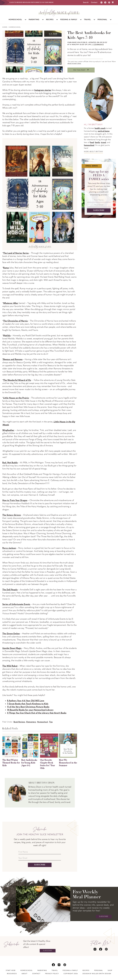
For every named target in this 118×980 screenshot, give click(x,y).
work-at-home (104, 131)
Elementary (31, 722)
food (92, 143)
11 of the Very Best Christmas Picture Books (28, 707)
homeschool (89, 145)
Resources (12, 974)
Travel (55, 971)
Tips (51, 722)
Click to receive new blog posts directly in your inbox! (32, 3)
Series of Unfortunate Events (16, 604)
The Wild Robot (10, 666)
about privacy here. (74, 63)
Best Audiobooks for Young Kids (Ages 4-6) (29, 763)
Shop (110, 971)
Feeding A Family (70, 971)
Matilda (7, 336)
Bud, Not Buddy (10, 463)
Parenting (42, 971)
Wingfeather (8, 430)
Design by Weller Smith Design (97, 974)
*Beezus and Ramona (12, 360)
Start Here (11, 971)
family (97, 143)
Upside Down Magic (12, 648)
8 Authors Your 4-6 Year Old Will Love (26, 701)
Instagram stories (43, 90)
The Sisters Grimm (12, 515)
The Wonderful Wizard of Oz (17, 380)
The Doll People (10, 590)
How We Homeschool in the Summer (68, 763)
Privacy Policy (52, 974)
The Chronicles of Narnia (15, 321)
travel (103, 143)
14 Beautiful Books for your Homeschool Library (30, 710)
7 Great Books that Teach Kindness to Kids (28, 704)
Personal (99, 971)
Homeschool (43, 722)
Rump (6, 268)
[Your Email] (40, 859)
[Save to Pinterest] (81, 70)
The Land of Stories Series (16, 253)
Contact (94, 3)
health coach (100, 128)
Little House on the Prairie (16, 398)
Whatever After (11, 303)
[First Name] (40, 853)
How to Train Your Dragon (15, 501)
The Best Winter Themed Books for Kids (11, 763)
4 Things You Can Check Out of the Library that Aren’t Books (37, 713)
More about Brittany (93, 152)
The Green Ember (11, 634)
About (25, 974)
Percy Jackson (9, 548)
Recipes (86, 971)
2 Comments (98, 45)
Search (86, 3)
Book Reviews (19, 722)
